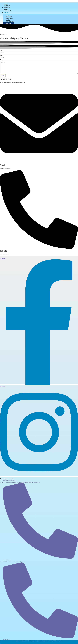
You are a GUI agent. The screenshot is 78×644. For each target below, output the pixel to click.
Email (1, 55)
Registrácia (9, 18)
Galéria (8, 20)
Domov (8, 15)
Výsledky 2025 (10, 22)
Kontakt (6, 13)
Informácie (9, 17)
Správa (2, 60)
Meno (1, 51)
